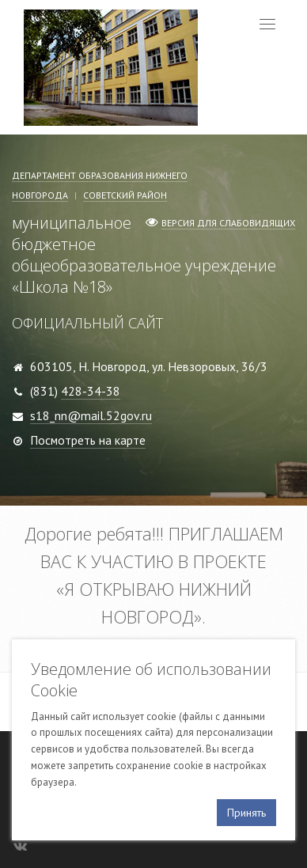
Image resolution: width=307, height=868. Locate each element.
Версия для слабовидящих (228, 223)
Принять (246, 813)
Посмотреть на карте (88, 440)
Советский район (125, 195)
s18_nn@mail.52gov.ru (91, 415)
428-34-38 (91, 391)
